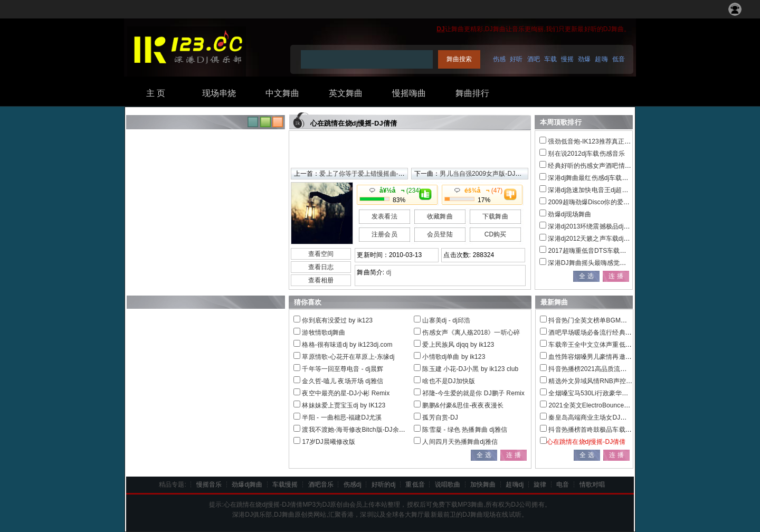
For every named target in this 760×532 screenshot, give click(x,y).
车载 (550, 59)
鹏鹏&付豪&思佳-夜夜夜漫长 (463, 405)
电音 (563, 484)
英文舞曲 (346, 93)
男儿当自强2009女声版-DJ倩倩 (484, 174)
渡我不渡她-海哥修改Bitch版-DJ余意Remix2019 (370, 430)
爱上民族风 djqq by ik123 (458, 345)
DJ (441, 29)
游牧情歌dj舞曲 (324, 332)
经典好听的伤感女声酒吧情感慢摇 (596, 166)
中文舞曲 (282, 93)
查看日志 (321, 267)
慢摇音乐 (209, 484)
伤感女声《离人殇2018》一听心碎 (471, 332)
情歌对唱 (592, 484)
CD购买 (496, 234)
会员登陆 (440, 234)
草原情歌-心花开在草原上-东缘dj (348, 357)
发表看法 (384, 216)
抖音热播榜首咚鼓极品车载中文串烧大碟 (606, 430)
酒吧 (534, 59)
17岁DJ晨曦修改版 (329, 442)
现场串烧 (219, 93)
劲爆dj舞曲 (247, 484)
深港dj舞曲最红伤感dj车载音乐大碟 (597, 178)
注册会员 (384, 234)
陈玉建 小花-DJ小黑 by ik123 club (470, 369)
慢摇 (567, 59)
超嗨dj (515, 484)
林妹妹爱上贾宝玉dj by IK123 (344, 405)
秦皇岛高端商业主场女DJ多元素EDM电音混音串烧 (620, 417)
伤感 (499, 59)
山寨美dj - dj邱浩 (446, 320)
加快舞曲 (483, 484)
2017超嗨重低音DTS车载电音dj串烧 (599, 251)
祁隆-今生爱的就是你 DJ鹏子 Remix (473, 393)
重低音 (415, 484)
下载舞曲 (495, 216)
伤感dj (353, 484)
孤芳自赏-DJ (440, 417)
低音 (619, 59)
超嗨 (601, 59)
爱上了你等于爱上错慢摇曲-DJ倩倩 (369, 174)
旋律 (540, 484)
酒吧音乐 (321, 484)
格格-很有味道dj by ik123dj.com (347, 345)
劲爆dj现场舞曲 (569, 214)
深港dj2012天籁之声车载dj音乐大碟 (598, 239)
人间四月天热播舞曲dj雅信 (460, 442)
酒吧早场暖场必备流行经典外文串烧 (600, 332)
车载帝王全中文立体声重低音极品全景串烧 (609, 345)
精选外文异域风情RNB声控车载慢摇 (600, 381)
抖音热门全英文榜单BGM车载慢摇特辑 (604, 320)
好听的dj (384, 484)
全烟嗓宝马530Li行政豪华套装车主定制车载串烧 (617, 393)
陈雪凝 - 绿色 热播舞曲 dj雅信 (464, 430)
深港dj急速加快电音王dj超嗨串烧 (594, 190)
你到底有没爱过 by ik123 (337, 320)
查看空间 (321, 254)
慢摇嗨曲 (409, 93)
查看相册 (321, 280)
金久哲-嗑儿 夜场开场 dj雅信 (343, 381)
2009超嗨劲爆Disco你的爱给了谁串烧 (601, 202)
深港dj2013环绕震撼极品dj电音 (592, 226)
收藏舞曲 (440, 216)
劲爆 (584, 59)
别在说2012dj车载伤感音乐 (586, 154)
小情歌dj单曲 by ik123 (454, 357)
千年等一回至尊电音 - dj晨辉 (343, 369)
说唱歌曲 (448, 484)
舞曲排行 (472, 93)
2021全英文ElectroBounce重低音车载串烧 (608, 405)
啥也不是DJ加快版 (449, 381)
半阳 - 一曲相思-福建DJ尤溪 (342, 417)
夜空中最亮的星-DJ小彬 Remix (346, 393)
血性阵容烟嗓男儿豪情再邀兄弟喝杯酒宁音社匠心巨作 (625, 357)
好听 (516, 59)
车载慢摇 (285, 484)
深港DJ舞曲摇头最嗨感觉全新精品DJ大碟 (607, 263)
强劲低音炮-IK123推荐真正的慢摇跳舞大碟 (609, 141)
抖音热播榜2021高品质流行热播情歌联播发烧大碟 (619, 369)
